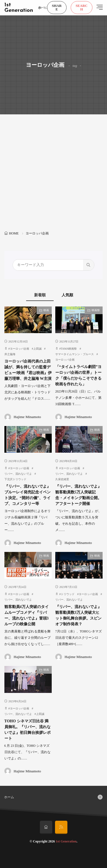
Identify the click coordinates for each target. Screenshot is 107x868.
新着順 (40, 295)
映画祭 (96, 310)
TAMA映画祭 (69, 349)
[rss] (61, 827)
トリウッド (68, 594)
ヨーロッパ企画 (20, 349)
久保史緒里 (62, 479)
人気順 (67, 295)
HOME (14, 233)
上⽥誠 (40, 714)
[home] (46, 827)
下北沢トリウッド (15, 479)
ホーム (43, 8)
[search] (89, 265)
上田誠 (37, 349)
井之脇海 (10, 354)
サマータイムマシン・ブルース (75, 354)
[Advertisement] (53, 173)
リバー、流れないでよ (18, 474)
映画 (46, 310)
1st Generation (19, 8)
